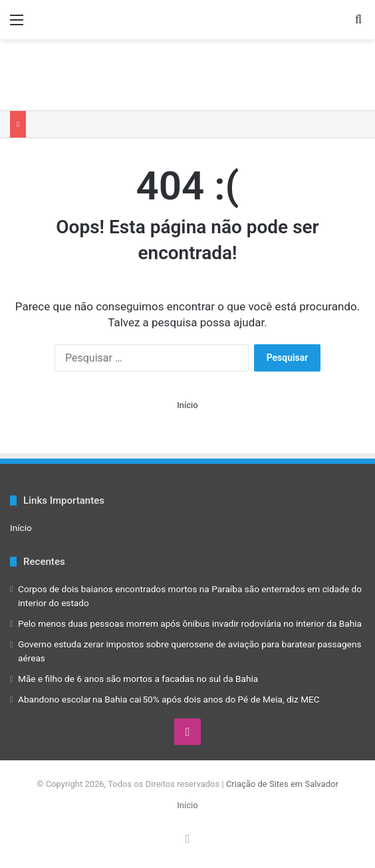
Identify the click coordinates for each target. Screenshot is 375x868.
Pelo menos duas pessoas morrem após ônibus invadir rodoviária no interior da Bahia (190, 623)
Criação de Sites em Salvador (282, 784)
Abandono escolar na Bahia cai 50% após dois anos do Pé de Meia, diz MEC (169, 699)
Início (187, 405)
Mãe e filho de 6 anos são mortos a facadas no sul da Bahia (138, 679)
